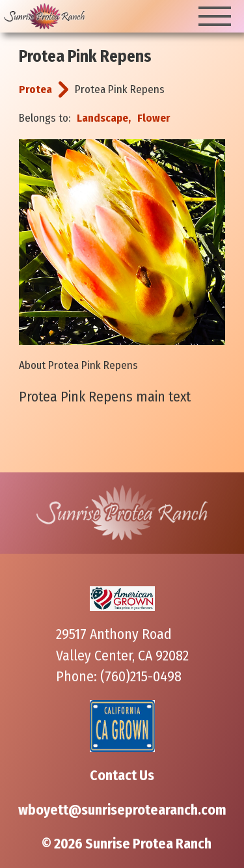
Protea (35, 89)
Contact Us (122, 776)
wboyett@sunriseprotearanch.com (122, 810)
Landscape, (104, 118)
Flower (154, 118)
